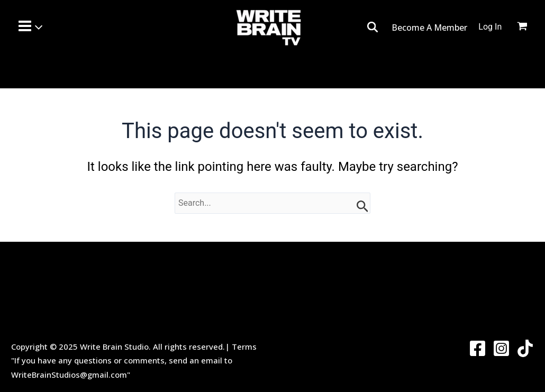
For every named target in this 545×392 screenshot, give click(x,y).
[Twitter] (525, 348)
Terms (244, 347)
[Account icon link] (490, 27)
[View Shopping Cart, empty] (529, 28)
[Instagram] (501, 348)
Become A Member (429, 28)
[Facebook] (478, 348)
